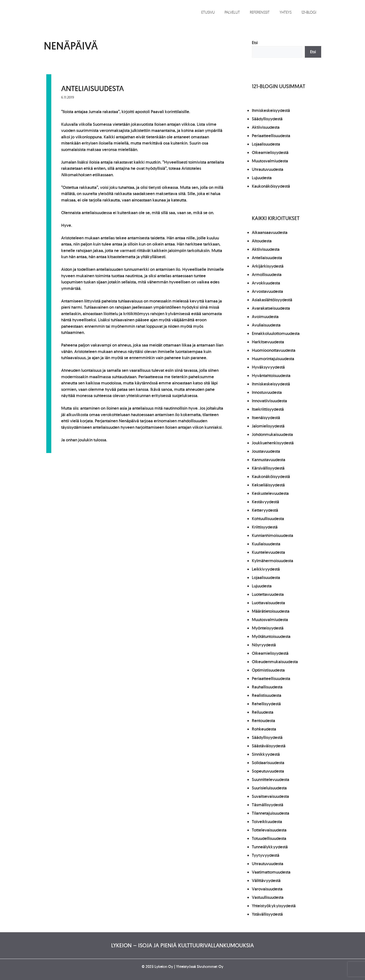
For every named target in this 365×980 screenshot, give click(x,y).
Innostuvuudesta (267, 392)
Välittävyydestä (266, 880)
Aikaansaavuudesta (270, 232)
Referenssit (260, 12)
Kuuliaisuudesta (266, 544)
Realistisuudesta (267, 695)
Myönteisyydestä (268, 628)
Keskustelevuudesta (270, 493)
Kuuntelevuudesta (268, 552)
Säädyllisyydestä (267, 119)
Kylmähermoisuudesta (273, 561)
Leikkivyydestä (266, 569)
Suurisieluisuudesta (269, 788)
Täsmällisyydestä (268, 805)
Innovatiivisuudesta (269, 401)
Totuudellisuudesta (269, 838)
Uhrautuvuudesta (268, 169)
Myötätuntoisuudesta (271, 636)
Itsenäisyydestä (266, 418)
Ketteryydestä (265, 510)
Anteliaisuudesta (92, 88)
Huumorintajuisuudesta (273, 359)
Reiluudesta (263, 712)
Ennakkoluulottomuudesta (276, 333)
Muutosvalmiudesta (270, 161)
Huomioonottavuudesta (274, 350)
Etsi (255, 43)
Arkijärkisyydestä (268, 266)
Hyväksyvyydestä (268, 367)
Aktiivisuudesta (266, 127)
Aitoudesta (262, 241)
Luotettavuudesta (268, 594)
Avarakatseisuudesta (271, 308)
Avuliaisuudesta (266, 325)
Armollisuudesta (267, 275)
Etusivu (208, 12)
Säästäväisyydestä (269, 746)
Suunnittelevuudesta (271, 779)
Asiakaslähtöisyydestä (272, 300)
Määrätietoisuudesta (271, 611)
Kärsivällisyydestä (268, 468)
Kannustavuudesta (269, 460)
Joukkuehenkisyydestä (273, 443)
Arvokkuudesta (266, 283)
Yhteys (286, 12)
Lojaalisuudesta (266, 144)
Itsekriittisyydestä (268, 409)
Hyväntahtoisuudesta (271, 376)
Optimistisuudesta (268, 670)
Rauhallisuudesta (267, 687)
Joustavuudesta (266, 451)
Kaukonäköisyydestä (271, 186)
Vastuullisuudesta (268, 897)
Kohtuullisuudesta (268, 519)
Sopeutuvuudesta (268, 771)
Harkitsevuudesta (268, 342)
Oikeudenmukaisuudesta (275, 662)
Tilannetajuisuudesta (271, 813)
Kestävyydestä (265, 502)
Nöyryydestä (264, 645)
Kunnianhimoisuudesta (273, 535)
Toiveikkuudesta (267, 822)
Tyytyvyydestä (266, 855)
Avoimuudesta (265, 317)
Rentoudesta (263, 721)
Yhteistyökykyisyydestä (274, 906)
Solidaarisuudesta (268, 763)
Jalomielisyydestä (268, 426)
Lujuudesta (262, 178)
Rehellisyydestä (266, 704)
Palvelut (232, 12)
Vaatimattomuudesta (271, 872)
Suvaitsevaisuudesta (270, 796)
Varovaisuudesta (267, 889)
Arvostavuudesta (267, 291)
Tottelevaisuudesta (269, 830)
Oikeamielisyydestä (270, 152)
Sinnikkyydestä (266, 754)
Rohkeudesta (264, 729)
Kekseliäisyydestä (268, 485)
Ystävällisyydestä (267, 914)
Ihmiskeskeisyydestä (271, 110)
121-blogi (309, 12)
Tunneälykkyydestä (270, 847)
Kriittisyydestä (265, 527)
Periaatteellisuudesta (271, 136)
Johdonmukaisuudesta (272, 434)
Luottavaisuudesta (268, 603)
